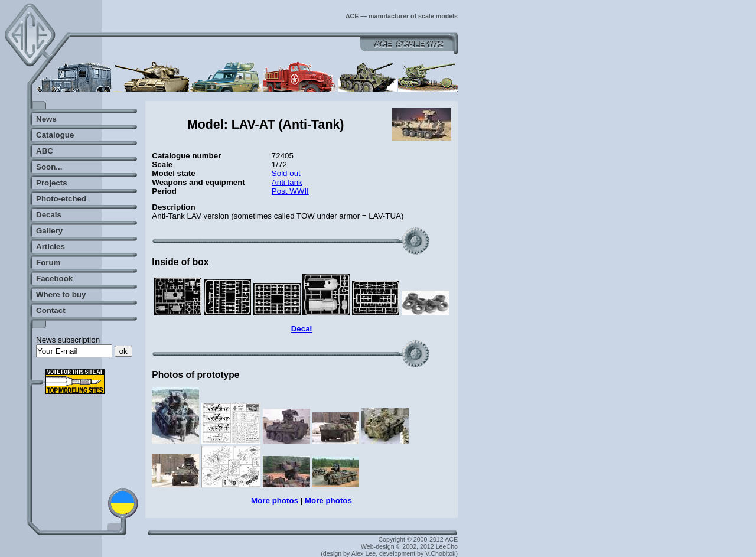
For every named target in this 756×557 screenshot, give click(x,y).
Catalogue (55, 135)
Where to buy (61, 294)
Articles (50, 247)
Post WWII (290, 191)
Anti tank (287, 182)
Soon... (49, 167)
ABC (45, 151)
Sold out (286, 173)
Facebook (54, 278)
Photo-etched (61, 199)
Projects (52, 183)
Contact (51, 310)
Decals (49, 215)
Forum (48, 263)
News (46, 119)
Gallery (49, 231)
